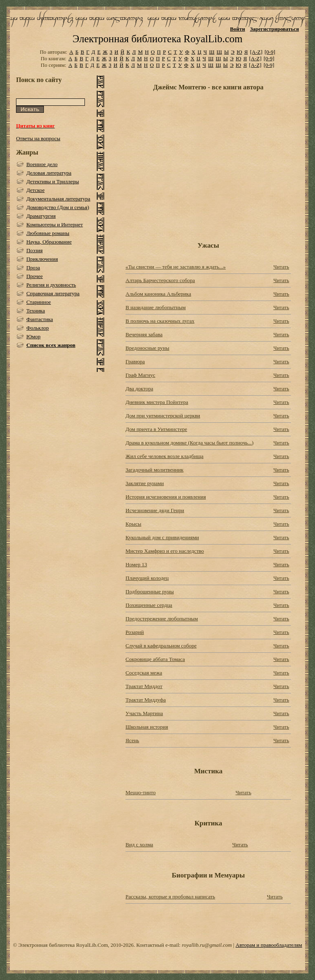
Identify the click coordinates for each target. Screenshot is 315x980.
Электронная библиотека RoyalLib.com (157, 39)
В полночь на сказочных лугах (160, 321)
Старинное (39, 302)
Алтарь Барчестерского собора (160, 280)
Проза (33, 268)
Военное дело (42, 164)
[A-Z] (256, 52)
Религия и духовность (51, 285)
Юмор (33, 336)
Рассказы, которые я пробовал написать (170, 897)
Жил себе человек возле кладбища (164, 456)
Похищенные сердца (149, 605)
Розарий (135, 632)
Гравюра (135, 361)
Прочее (34, 276)
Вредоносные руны (147, 348)
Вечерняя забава (144, 334)
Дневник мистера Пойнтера (157, 402)
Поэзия (34, 250)
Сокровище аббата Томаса (155, 659)
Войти (238, 29)
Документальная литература (58, 199)
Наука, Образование (49, 242)
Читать (281, 267)
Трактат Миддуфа (146, 700)
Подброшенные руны (150, 591)
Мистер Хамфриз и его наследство (165, 551)
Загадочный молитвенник (154, 470)
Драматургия (41, 216)
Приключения (42, 259)
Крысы (133, 524)
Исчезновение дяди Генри (155, 510)
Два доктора (139, 389)
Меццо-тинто (141, 792)
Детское (35, 190)
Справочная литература (53, 293)
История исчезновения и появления (166, 497)
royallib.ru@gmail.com (207, 945)
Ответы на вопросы (38, 138)
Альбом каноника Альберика (158, 294)
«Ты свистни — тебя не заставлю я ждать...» (176, 267)
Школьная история (147, 727)
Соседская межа (144, 673)
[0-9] (270, 52)
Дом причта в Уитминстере (156, 429)
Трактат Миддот (144, 686)
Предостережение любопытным (162, 619)
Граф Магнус (140, 375)
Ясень (132, 740)
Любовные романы (48, 233)
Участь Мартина (144, 713)
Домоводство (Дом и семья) (58, 207)
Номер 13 (136, 564)
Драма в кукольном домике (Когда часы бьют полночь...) (189, 443)
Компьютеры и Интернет (55, 224)
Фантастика (40, 319)
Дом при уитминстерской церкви (163, 416)
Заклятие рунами (145, 483)
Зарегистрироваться (274, 29)
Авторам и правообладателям (269, 945)
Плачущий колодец (147, 578)
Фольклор (38, 328)
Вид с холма (139, 844)
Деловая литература (49, 173)
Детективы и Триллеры (52, 181)
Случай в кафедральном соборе (161, 646)
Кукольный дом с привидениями (162, 537)
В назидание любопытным (156, 307)
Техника (35, 311)
